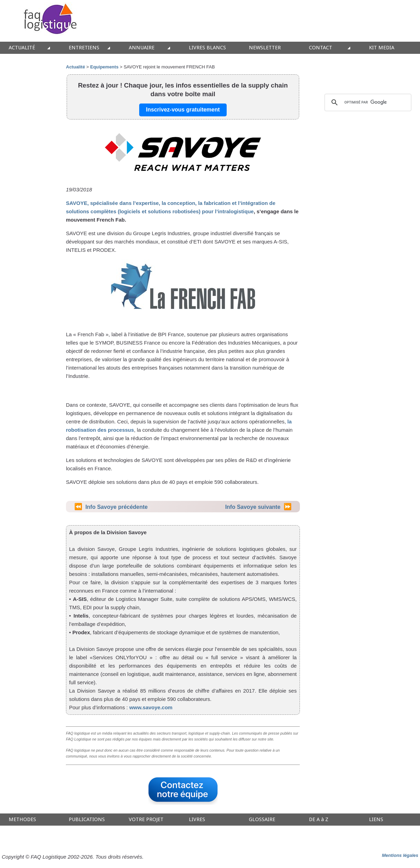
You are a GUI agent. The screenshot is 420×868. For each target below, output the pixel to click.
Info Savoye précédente (117, 507)
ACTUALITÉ (22, 48)
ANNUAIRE (142, 48)
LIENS (376, 820)
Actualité (75, 67)
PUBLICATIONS (87, 820)
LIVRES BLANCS (207, 48)
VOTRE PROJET (146, 820)
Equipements (104, 67)
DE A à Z (319, 820)
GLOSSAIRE (262, 820)
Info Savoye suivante (253, 507)
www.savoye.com (151, 707)
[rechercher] (367, 102)
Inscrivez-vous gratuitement (183, 110)
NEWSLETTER (265, 48)
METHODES (22, 820)
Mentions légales (400, 855)
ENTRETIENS (84, 48)
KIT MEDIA (382, 48)
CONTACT (321, 48)
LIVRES (197, 820)
